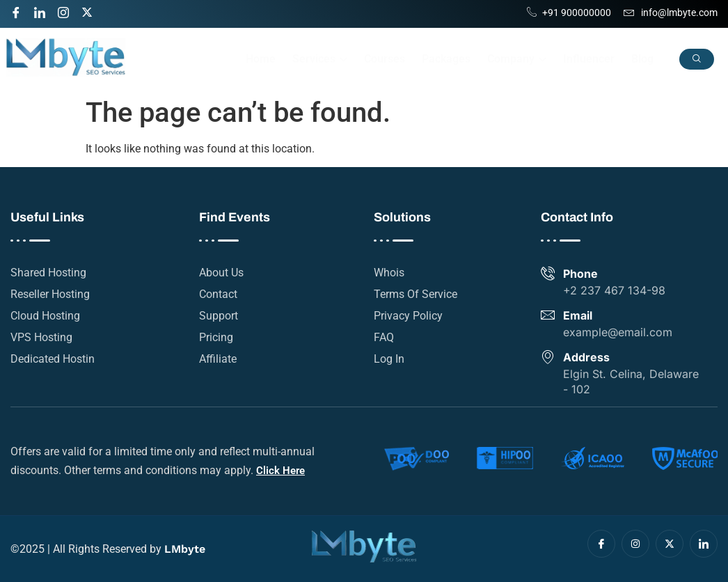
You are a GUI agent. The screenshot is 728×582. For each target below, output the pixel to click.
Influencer (589, 59)
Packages (446, 59)
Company (517, 59)
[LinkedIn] (45, 10)
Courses (385, 59)
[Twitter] (92, 10)
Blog (642, 59)
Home (261, 59)
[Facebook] (21, 10)
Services (320, 59)
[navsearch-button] (697, 59)
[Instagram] (68, 10)
